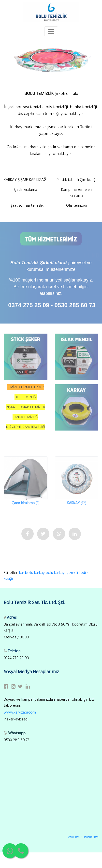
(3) (26, 503)
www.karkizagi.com (20, 712)
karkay (60, 573)
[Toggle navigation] (51, 31)
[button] (8, 59)
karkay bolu (44, 573)
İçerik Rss (73, 837)
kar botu (26, 573)
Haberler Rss (91, 837)
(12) (77, 503)
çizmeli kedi (76, 573)
